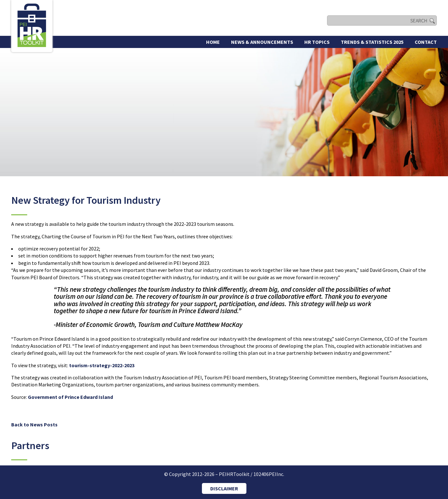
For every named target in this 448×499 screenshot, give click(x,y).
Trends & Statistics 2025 (372, 42)
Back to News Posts (34, 424)
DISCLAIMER (224, 488)
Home (213, 42)
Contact (426, 42)
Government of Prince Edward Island (70, 397)
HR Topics (317, 42)
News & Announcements (262, 42)
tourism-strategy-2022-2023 (102, 365)
